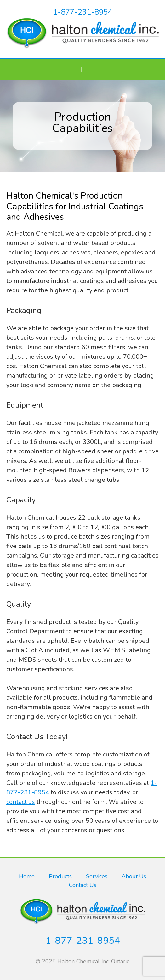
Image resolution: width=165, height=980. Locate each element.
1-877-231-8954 (83, 12)
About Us (134, 876)
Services (97, 876)
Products (60, 876)
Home (27, 876)
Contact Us (83, 885)
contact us (21, 802)
